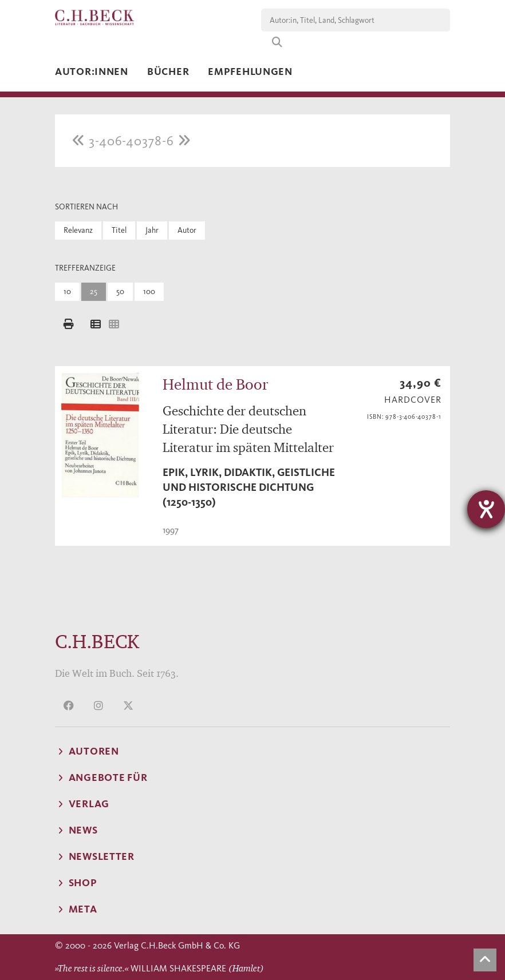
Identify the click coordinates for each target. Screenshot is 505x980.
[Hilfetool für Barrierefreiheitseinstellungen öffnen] (486, 509)
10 (67, 291)
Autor (187, 230)
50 (120, 291)
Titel (119, 230)
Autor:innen (92, 72)
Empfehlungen (250, 72)
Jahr (152, 230)
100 (149, 291)
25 (94, 291)
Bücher (168, 72)
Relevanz (78, 230)
